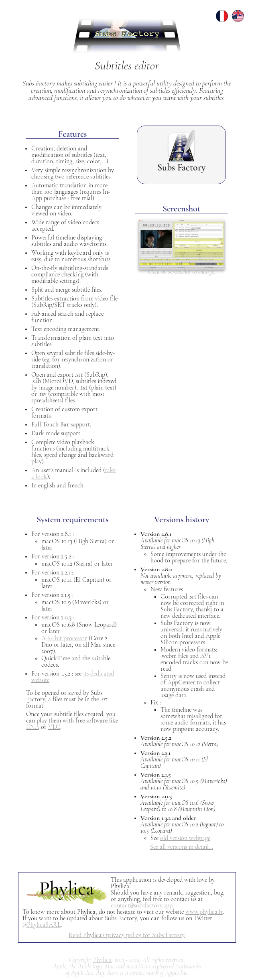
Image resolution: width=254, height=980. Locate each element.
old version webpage (185, 838)
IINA (33, 727)
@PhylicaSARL (42, 925)
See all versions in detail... (182, 847)
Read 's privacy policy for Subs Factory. (127, 935)
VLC (54, 727)
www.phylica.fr (204, 912)
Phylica (102, 960)
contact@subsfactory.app (142, 905)
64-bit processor (67, 638)
